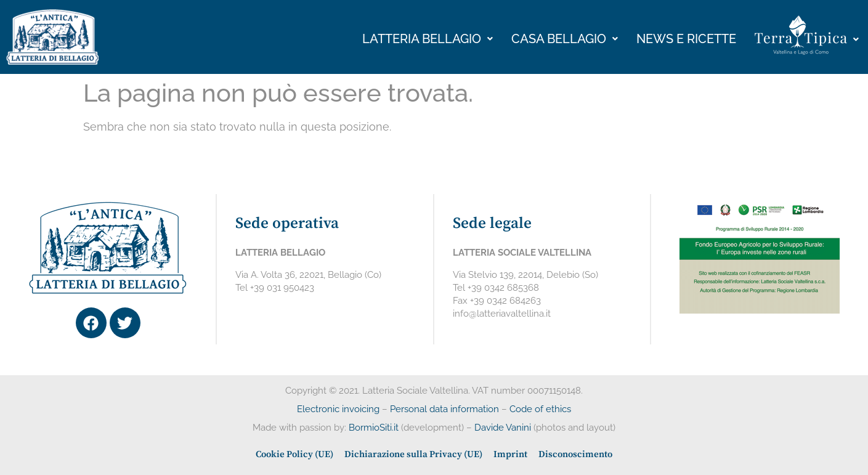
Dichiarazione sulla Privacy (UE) (413, 454)
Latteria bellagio (428, 39)
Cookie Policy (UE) (294, 454)
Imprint (510, 454)
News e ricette (686, 39)
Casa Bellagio (565, 39)
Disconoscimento (575, 454)
